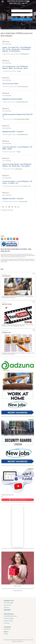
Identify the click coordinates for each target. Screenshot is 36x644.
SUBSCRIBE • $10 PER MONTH (18, 500)
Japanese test (7, 629)
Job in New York (7, 605)
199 (12, 207)
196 (3, 207)
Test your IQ (7, 623)
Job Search (6, 608)
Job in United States (7, 44)
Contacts (6, 634)
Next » (18, 207)
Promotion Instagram (9, 618)
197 (6, 207)
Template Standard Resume (10, 616)
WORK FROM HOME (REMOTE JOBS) (18, 482)
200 (15, 207)
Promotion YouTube (8, 621)
